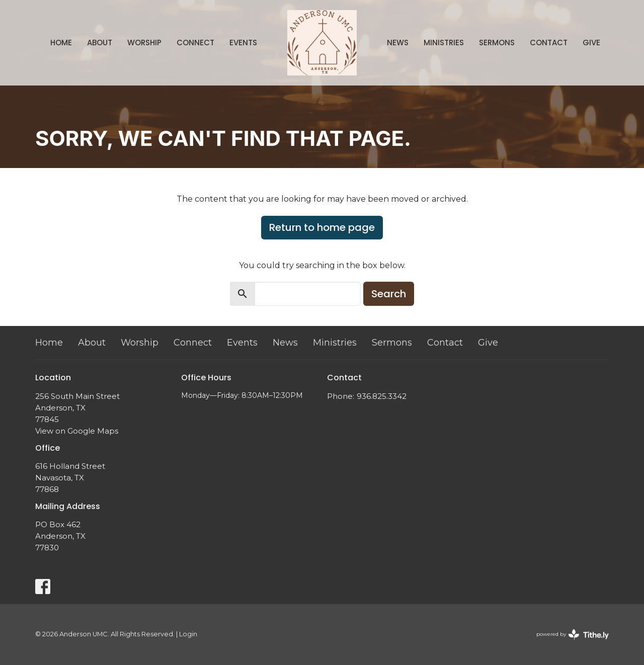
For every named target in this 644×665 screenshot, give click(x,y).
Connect (195, 43)
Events (243, 43)
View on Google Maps (77, 431)
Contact (549, 43)
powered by (573, 635)
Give (591, 43)
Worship (144, 43)
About (100, 43)
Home (61, 43)
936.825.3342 (382, 396)
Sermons (497, 43)
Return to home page (322, 227)
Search (389, 294)
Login (188, 634)
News (398, 43)
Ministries (444, 43)
